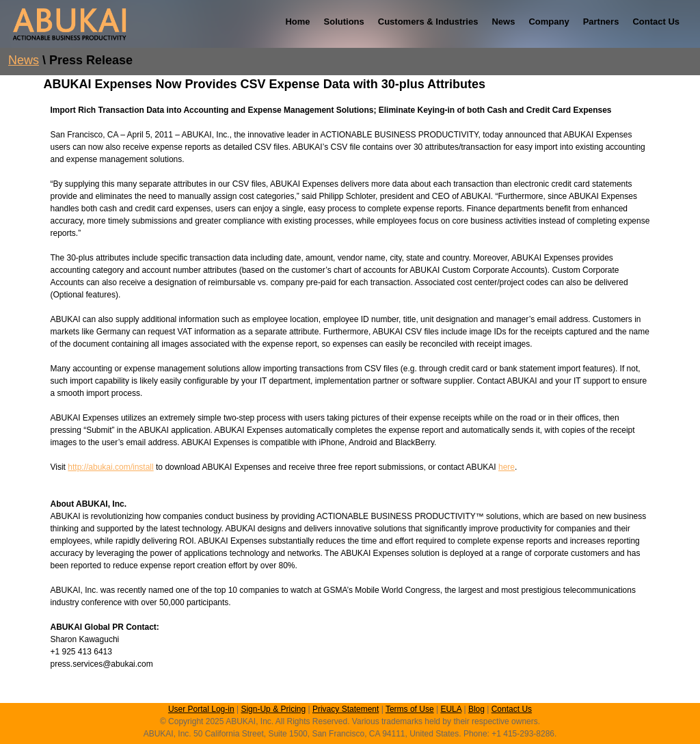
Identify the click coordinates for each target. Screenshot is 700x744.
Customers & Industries (428, 22)
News (503, 22)
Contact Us (656, 22)
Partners (601, 22)
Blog (476, 709)
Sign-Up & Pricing (273, 709)
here (507, 467)
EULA (451, 709)
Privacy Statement (346, 709)
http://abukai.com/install (110, 467)
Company (549, 22)
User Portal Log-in (201, 709)
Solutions (344, 22)
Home (297, 22)
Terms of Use (410, 709)
